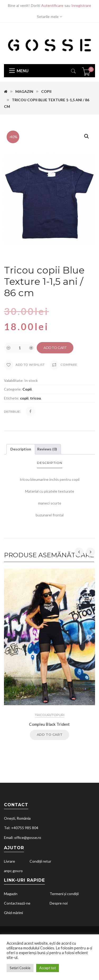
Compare (69, 365)
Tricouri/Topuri (50, 715)
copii (24, 398)
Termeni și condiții (64, 894)
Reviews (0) (47, 449)
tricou (36, 398)
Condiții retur (40, 861)
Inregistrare (81, 5)
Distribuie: (12, 412)
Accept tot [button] (48, 968)
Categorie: (13, 389)
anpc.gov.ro (13, 871)
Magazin (24, 91)
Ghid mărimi (13, 913)
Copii (46, 91)
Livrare (10, 861)
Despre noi (59, 903)
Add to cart (55, 348)
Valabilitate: (14, 380)
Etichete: (12, 398)
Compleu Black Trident (49, 724)
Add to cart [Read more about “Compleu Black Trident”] (50, 734)
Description (21, 449)
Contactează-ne (17, 903)
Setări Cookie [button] (20, 968)
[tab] (21, 449)
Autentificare (52, 5)
